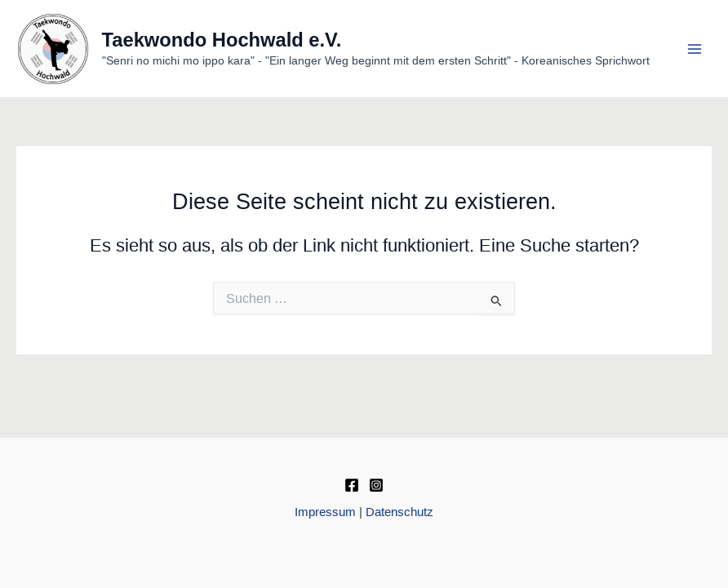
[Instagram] (376, 485)
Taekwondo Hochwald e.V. (222, 40)
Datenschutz (400, 512)
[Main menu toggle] (695, 49)
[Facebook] (352, 485)
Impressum (325, 512)
